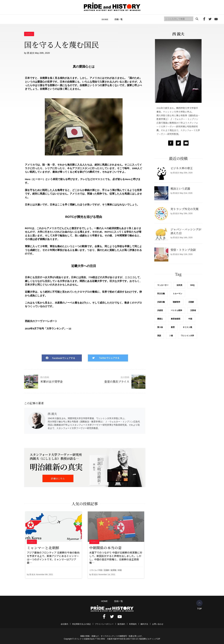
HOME (105, 19)
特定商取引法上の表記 (82, 624)
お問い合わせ (158, 624)
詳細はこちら (58, 478)
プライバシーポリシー (104, 624)
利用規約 (133, 624)
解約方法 (144, 624)
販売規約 (121, 624)
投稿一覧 (119, 19)
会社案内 (64, 624)
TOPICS (29, 34)
